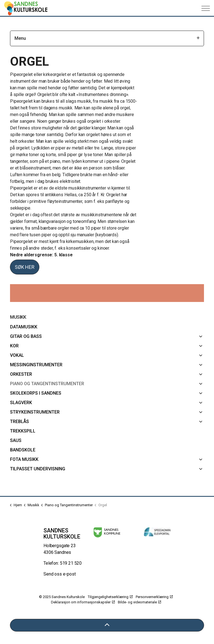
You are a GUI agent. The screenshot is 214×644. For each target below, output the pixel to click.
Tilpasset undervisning (38, 469)
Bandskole (23, 450)
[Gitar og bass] (201, 336)
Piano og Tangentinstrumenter (47, 384)
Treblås (20, 421)
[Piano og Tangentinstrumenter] (201, 384)
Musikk (18, 317)
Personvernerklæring (154, 597)
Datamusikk (24, 327)
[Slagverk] (201, 403)
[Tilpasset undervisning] (201, 469)
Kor (14, 346)
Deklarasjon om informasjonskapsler (83, 602)
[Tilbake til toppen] (107, 625)
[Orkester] (201, 374)
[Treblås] (201, 422)
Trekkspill (23, 431)
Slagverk (21, 403)
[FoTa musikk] (201, 459)
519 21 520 (71, 563)
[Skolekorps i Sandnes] (201, 393)
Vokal (17, 355)
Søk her (25, 267)
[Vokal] (201, 355)
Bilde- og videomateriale (139, 602)
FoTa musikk (24, 459)
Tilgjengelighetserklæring (110, 597)
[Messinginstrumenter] (201, 365)
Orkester (21, 374)
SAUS (16, 440)
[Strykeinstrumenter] (201, 412)
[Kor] (201, 346)
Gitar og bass (26, 336)
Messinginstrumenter (36, 365)
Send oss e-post (60, 574)
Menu (107, 38)
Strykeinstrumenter (35, 412)
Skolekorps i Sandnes (36, 393)
